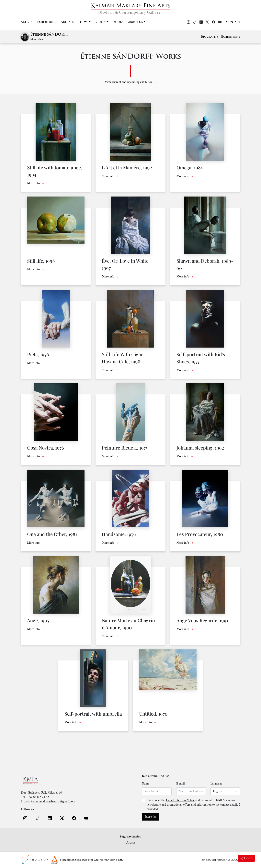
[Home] (131, 8)
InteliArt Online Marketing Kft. (102, 860)
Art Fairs (68, 22)
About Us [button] (136, 22)
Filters (246, 858)
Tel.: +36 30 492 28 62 (35, 797)
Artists (27, 22)
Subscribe (150, 817)
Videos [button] (101, 22)
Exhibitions (47, 22)
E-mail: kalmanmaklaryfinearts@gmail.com (48, 802)
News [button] (84, 22)
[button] (25, 818)
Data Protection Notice (180, 800)
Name (146, 784)
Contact (233, 22)
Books (118, 22)
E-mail (181, 784)
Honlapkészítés (70, 860)
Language (216, 784)
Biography (210, 37)
